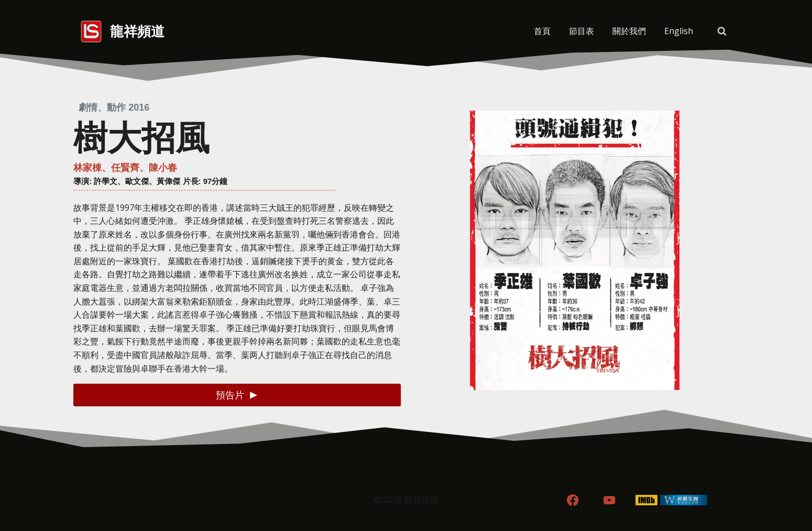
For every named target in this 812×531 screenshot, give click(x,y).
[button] (237, 395)
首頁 (542, 31)
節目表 (581, 31)
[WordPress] (684, 500)
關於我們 (629, 31)
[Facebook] (572, 500)
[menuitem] (678, 31)
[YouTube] (610, 500)
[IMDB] (647, 500)
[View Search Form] (722, 31)
